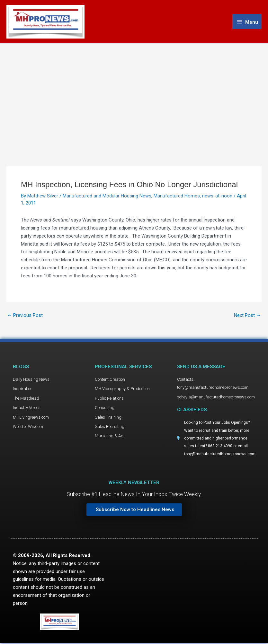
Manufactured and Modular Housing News (107, 196)
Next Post (247, 316)
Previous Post (25, 316)
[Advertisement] (134, 92)
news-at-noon (217, 196)
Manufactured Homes (177, 196)
